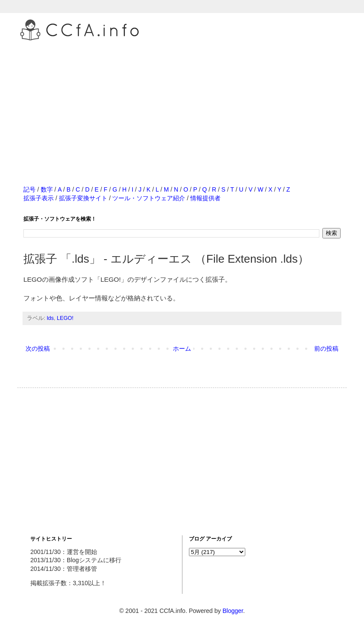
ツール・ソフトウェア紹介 (149, 198)
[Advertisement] (182, 104)
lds (50, 318)
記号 (29, 189)
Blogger (232, 611)
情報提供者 (205, 198)
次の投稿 (38, 349)
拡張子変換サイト (83, 198)
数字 (47, 189)
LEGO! (65, 318)
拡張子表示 (39, 198)
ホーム (182, 349)
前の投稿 (326, 349)
